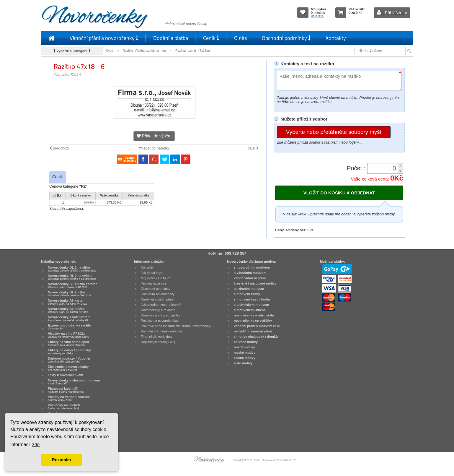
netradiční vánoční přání (253, 331)
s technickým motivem (251, 305)
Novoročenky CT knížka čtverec (73, 285)
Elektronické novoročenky (68, 368)
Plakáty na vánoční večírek (69, 398)
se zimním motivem (249, 289)
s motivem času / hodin (252, 299)
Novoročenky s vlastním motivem (74, 382)
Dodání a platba (171, 38)
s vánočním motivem (250, 273)
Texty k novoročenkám (66, 375)
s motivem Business (250, 310)
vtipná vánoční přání (250, 278)
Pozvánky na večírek (64, 407)
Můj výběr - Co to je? (156, 278)
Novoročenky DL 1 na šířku (72, 269)
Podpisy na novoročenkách (161, 321)
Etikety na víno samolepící (68, 343)
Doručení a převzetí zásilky (161, 315)
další (253, 148)
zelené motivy (245, 358)
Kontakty (336, 38)
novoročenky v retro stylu (254, 315)
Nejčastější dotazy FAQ (158, 342)
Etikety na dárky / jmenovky (69, 352)
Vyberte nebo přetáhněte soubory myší (334, 132)
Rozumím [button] (62, 460)
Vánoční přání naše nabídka (161, 331)
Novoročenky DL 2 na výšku (72, 277)
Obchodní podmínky (286, 38)
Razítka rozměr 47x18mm (193, 51)
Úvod (110, 51)
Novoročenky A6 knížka (68, 310)
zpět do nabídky (154, 148)
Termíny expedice (154, 283)
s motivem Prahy (247, 294)
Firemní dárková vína (156, 337)
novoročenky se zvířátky (253, 321)
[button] (400, 166)
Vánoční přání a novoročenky (104, 38)
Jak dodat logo (151, 273)
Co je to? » (317, 16)
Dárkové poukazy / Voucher (69, 360)
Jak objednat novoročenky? (161, 305)
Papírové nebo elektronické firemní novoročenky (176, 326)
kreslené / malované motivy (255, 283)
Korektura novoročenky (158, 294)
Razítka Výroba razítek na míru (144, 51)
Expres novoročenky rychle (69, 327)
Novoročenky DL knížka (69, 294)
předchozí (59, 148)
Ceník (211, 38)
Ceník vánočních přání (157, 299)
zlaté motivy (243, 363)
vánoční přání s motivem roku (257, 326)
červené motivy (246, 342)
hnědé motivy (244, 347)
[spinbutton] (383, 168)
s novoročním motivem (252, 267)
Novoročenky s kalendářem (69, 319)
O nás (240, 38)
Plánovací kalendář (66, 390)
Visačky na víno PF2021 (68, 335)
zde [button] (36, 445)
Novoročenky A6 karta (67, 302)
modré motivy (245, 352)
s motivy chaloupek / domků (256, 337)
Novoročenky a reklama (158, 310)
